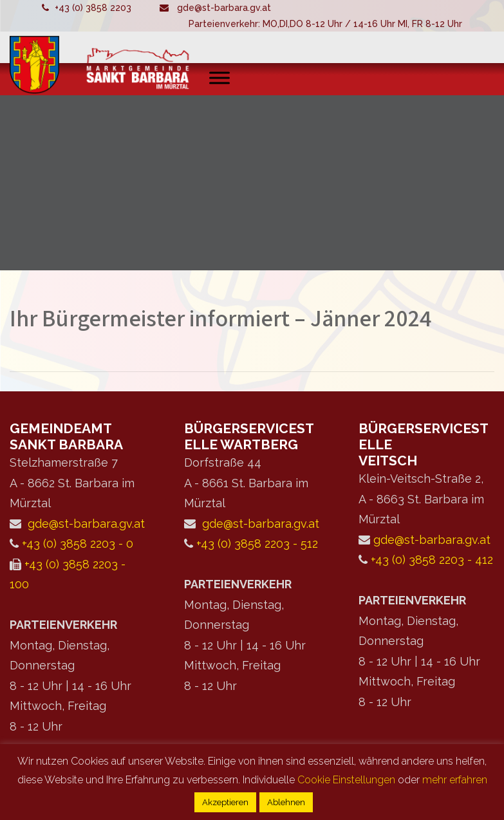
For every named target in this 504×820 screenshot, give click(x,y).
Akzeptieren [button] (225, 802)
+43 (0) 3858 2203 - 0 (78, 544)
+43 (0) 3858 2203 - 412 (432, 560)
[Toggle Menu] (219, 78)
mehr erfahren (455, 780)
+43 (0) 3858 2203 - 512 (257, 544)
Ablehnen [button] (286, 802)
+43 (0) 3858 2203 (93, 8)
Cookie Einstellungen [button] (346, 780)
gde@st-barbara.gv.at (224, 8)
